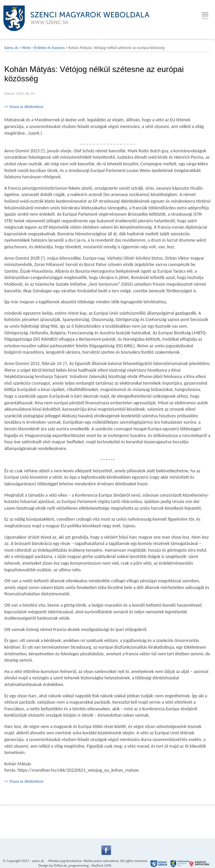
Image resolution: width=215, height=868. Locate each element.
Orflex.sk (60, 865)
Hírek (26, 48)
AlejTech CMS (101, 865)
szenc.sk (38, 861)
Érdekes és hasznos (49, 48)
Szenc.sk (11, 48)
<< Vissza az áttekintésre (24, 107)
